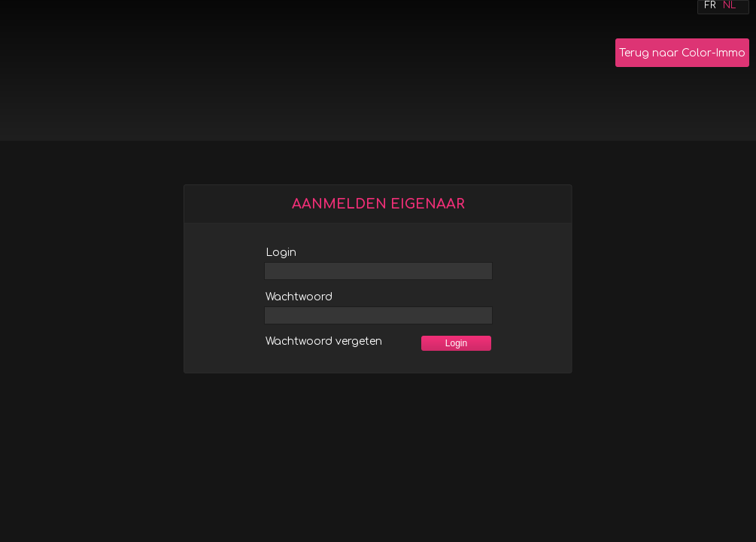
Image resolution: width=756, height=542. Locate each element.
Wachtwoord (299, 297)
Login (281, 253)
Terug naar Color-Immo (682, 53)
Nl (729, 5)
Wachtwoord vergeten (324, 341)
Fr (710, 5)
